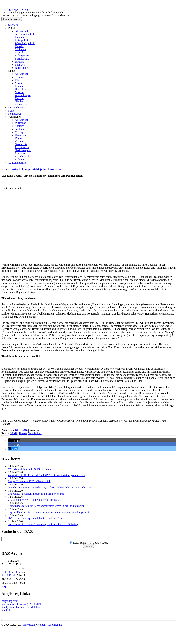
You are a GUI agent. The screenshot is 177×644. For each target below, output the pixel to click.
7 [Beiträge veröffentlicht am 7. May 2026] (13, 572)
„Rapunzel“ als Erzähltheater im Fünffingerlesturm (36, 494)
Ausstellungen (23, 95)
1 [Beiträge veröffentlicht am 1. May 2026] (16, 568)
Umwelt (19, 52)
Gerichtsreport (23, 150)
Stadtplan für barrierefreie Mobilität (21, 607)
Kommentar (15, 114)
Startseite (13, 25)
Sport (11, 111)
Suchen (88, 546)
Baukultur (20, 89)
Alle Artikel (21, 31)
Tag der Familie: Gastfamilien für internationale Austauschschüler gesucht (49, 512)
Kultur (12, 71)
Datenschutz (55, 625)
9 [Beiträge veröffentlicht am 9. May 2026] (20, 572)
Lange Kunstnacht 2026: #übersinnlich (29, 481)
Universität (21, 104)
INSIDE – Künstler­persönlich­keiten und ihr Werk (35, 518)
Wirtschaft (21, 123)
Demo (18, 138)
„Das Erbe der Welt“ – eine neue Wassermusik (33, 500)
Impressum (29, 625)
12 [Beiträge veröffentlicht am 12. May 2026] (7, 575)
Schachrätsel (22, 156)
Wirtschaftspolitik (25, 43)
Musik (18, 83)
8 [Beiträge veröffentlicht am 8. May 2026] (16, 572)
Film (18, 80)
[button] (14, 441)
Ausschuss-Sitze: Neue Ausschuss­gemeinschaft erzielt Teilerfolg (43, 524)
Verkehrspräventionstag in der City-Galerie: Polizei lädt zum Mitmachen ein (50, 488)
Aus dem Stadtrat (24, 34)
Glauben (20, 101)
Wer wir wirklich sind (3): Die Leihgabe (30, 469)
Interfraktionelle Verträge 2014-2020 (21, 604)
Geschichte (21, 144)
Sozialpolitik (22, 59)
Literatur (20, 86)
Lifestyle (20, 153)
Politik (12, 28)
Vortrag (19, 132)
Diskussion (21, 135)
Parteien (19, 37)
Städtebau (20, 49)
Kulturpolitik (22, 56)
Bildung (19, 62)
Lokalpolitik (22, 40)
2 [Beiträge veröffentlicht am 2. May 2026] (20, 568)
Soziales (19, 126)
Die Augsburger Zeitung (15, 9)
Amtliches (21, 129)
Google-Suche (100, 543)
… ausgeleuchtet (17, 163)
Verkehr (19, 46)
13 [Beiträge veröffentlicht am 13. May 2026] (10, 575)
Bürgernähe (21, 68)
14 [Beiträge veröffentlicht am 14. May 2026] (13, 575)
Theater (19, 77)
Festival (19, 98)
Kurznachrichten (17, 108)
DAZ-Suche (80, 543)
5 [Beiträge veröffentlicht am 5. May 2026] (6, 572)
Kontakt (42, 625)
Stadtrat (6, 610)
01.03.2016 (22, 430)
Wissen (19, 141)
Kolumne (20, 160)
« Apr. (5, 586)
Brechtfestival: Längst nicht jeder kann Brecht (33, 169)
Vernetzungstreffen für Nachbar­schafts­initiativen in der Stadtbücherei (46, 506)
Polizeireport (22, 147)
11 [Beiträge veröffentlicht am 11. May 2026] (3, 575)
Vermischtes (15, 117)
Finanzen (20, 65)
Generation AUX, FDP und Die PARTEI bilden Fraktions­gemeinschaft (47, 475)
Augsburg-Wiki (10, 601)
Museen (19, 92)
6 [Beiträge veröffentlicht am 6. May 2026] (9, 572)
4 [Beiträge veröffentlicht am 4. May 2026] (3, 572)
